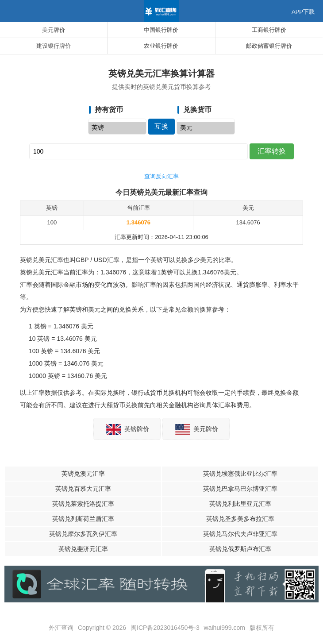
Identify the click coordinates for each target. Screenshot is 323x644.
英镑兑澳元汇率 (83, 474)
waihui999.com (225, 628)
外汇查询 (61, 628)
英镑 (117, 128)
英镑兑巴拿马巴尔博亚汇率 (240, 489)
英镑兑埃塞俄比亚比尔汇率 (240, 474)
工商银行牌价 (269, 30)
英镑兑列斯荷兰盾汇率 (83, 519)
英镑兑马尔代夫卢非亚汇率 (240, 534)
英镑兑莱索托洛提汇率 (83, 504)
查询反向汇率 (161, 176)
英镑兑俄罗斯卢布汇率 (240, 549)
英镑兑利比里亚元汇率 (240, 504)
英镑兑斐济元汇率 (83, 549)
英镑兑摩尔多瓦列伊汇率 (83, 534)
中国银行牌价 (161, 30)
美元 (206, 128)
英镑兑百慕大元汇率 (83, 489)
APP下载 (303, 12)
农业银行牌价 (161, 46)
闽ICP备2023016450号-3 (165, 628)
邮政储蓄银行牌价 (269, 46)
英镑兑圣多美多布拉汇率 (240, 519)
